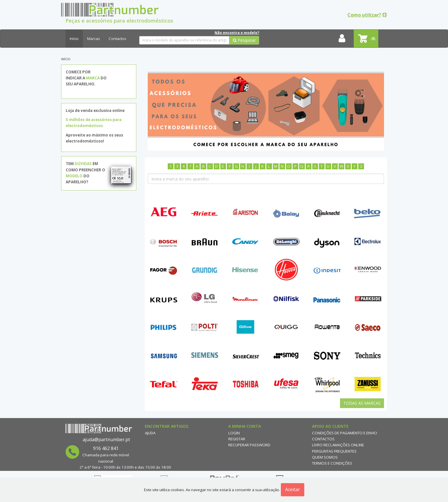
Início (74, 39)
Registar (237, 439)
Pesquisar (244, 40)
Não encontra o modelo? (237, 33)
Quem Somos (325, 457)
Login (234, 433)
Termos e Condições (332, 463)
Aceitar (293, 489)
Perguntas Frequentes (334, 451)
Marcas (94, 39)
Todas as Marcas (362, 403)
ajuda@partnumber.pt (106, 439)
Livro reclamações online (338, 445)
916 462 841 (106, 448)
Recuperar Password (249, 445)
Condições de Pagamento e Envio (345, 433)
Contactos (117, 39)
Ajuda (150, 433)
